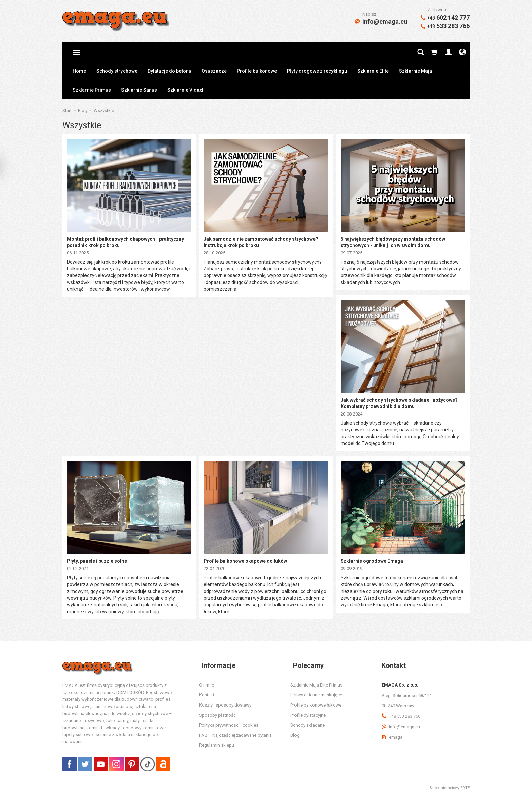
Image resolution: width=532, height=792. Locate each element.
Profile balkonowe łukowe (316, 702)
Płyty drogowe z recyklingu (317, 71)
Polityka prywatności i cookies (229, 722)
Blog (295, 732)
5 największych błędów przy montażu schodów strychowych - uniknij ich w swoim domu (393, 242)
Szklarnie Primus (92, 90)
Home (79, 71)
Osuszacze (214, 71)
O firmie (207, 682)
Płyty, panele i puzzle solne (97, 558)
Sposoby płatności (218, 712)
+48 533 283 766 (401, 713)
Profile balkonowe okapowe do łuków (245, 558)
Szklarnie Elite (373, 71)
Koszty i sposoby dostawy (225, 702)
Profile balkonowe (257, 71)
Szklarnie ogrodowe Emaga (372, 558)
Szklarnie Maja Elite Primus (316, 682)
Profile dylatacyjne (308, 712)
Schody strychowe (117, 71)
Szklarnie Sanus (139, 90)
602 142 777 (445, 17)
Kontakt (207, 692)
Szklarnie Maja (415, 71)
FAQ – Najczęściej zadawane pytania (235, 732)
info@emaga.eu (381, 22)
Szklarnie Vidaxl (185, 90)
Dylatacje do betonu (169, 71)
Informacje (216, 662)
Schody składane (308, 722)
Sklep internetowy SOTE (450, 785)
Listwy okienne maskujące (316, 692)
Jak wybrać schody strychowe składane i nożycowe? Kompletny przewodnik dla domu (399, 401)
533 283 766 (445, 26)
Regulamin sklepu (217, 742)
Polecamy (306, 662)
